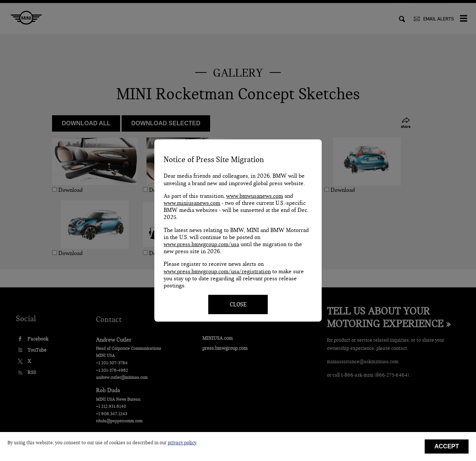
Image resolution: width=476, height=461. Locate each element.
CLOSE (238, 304)
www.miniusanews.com (192, 203)
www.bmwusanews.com (255, 196)
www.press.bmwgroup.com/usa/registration (217, 271)
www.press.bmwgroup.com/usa (201, 244)
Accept (447, 446)
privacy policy (182, 443)
